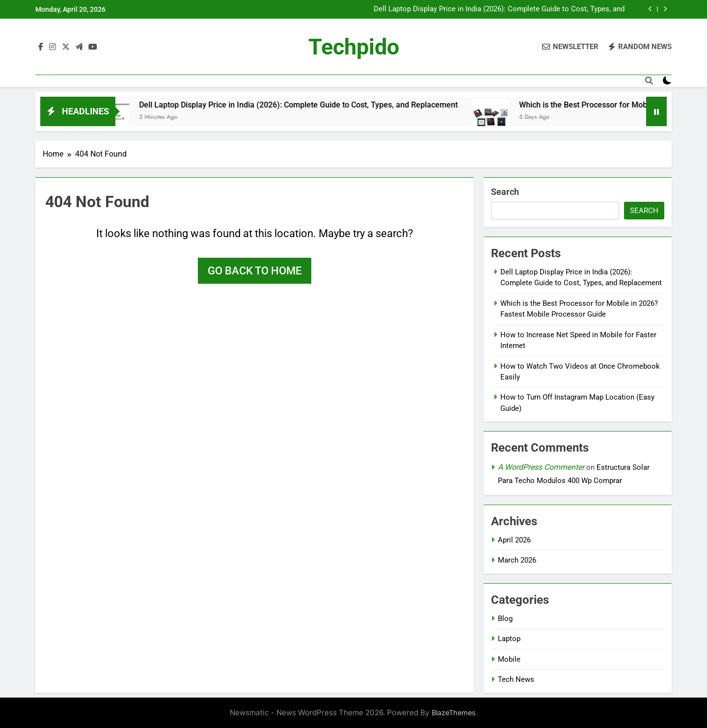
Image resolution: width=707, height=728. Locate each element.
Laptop (509, 639)
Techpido (354, 47)
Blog (505, 619)
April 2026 (514, 540)
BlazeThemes (454, 713)
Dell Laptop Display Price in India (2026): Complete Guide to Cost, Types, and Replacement (499, 9)
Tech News (516, 679)
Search (505, 192)
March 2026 (517, 560)
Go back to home (255, 271)
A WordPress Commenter (541, 467)
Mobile (509, 659)
